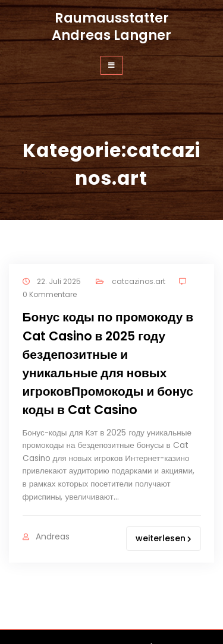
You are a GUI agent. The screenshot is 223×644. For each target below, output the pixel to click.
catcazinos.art (134, 280)
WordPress (153, 612)
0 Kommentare (50, 291)
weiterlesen (163, 504)
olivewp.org (145, 625)
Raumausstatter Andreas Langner (111, 26)
